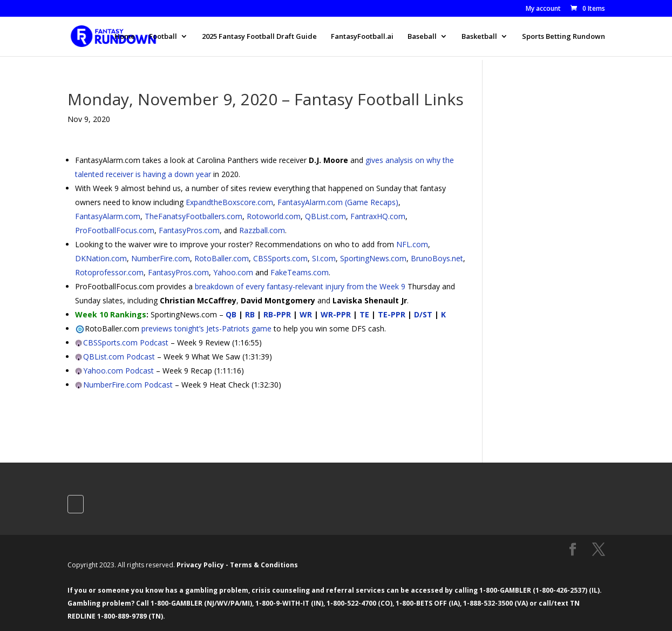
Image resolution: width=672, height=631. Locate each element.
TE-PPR (392, 314)
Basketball (479, 37)
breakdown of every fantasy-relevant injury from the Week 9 (300, 286)
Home (125, 37)
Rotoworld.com (274, 216)
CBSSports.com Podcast (126, 342)
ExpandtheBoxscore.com (229, 202)
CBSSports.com (280, 258)
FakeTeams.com (300, 272)
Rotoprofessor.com (109, 272)
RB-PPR (277, 314)
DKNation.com (101, 258)
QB (231, 314)
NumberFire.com (161, 258)
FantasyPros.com (189, 230)
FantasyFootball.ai (362, 37)
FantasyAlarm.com (108, 216)
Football (163, 37)
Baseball (422, 37)
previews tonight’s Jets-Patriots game (206, 328)
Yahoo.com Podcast (118, 371)
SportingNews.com (373, 258)
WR (306, 314)
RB (250, 314)
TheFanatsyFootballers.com (194, 216)
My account (543, 9)
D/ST (423, 314)
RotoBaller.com (222, 258)
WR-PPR (336, 314)
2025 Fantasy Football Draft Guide (259, 37)
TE (364, 314)
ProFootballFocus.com (115, 230)
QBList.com (325, 216)
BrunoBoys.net (437, 258)
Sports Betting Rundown (564, 37)
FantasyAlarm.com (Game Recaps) (338, 202)
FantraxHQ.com (378, 216)
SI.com (324, 258)
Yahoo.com (233, 272)
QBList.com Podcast (119, 357)
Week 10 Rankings (111, 314)
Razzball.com (262, 230)
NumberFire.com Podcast (128, 385)
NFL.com (412, 244)
